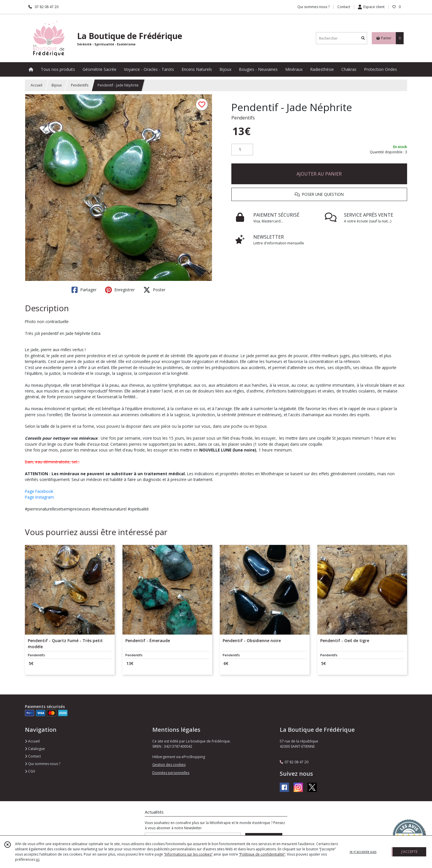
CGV (30, 771)
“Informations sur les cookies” (188, 854)
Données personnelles (171, 773)
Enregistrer (120, 290)
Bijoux (57, 85)
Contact (344, 7)
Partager (84, 290)
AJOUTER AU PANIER (319, 174)
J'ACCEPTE (409, 852)
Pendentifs (80, 85)
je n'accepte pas (363, 852)
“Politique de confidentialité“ (262, 854)
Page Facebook (39, 491)
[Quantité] (242, 150)
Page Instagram (39, 497)
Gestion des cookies (169, 765)
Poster (154, 290)
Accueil (36, 85)
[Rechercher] (363, 38)
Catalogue (35, 749)
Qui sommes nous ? (43, 764)
